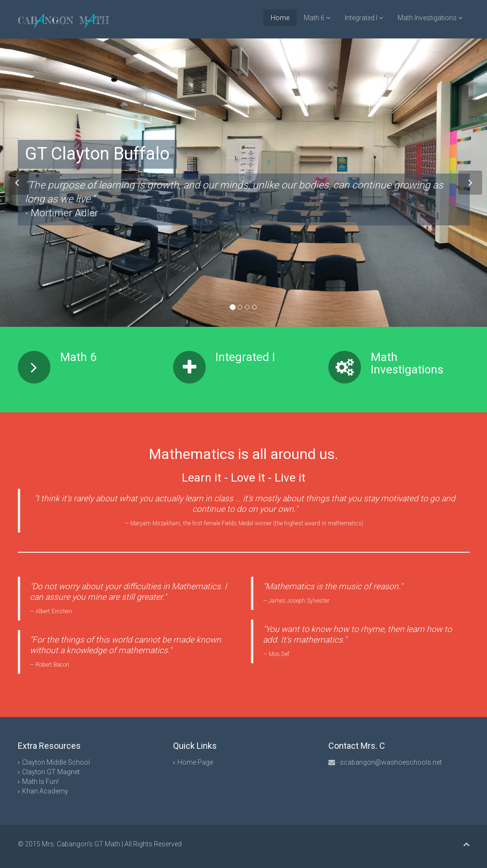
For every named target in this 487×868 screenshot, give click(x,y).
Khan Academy (45, 791)
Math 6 (317, 18)
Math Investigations (430, 18)
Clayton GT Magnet (51, 772)
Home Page (195, 762)
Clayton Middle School (56, 762)
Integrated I (364, 18)
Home (280, 18)
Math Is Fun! (40, 781)
